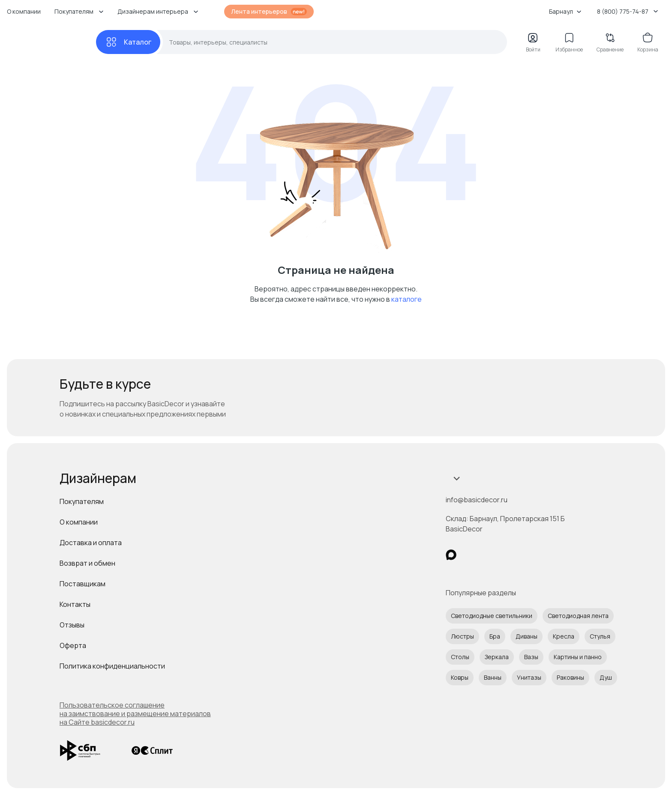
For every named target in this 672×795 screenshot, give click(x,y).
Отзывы (72, 625)
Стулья (600, 636)
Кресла (564, 636)
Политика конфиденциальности (112, 666)
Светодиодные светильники (492, 616)
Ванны (493, 677)
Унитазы (529, 677)
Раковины (570, 677)
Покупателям (82, 501)
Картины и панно (578, 657)
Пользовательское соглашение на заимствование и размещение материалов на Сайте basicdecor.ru (135, 714)
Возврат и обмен (87, 563)
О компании (24, 11)
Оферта (73, 645)
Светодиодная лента (578, 616)
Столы (460, 657)
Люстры (462, 636)
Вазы (531, 657)
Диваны (526, 636)
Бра (495, 636)
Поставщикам (82, 584)
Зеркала (497, 657)
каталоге (406, 299)
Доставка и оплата (91, 543)
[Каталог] (128, 42)
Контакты (75, 604)
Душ (606, 677)
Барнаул (565, 11)
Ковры (460, 677)
